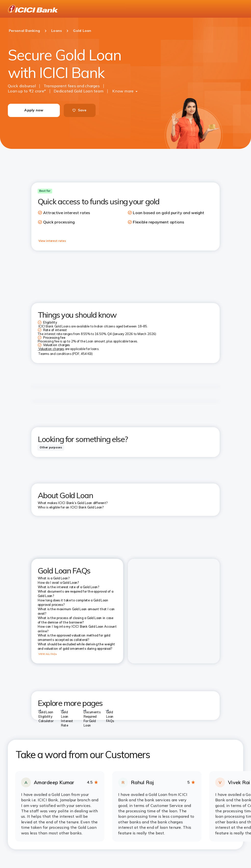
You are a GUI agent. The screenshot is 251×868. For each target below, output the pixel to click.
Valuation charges (51, 349)
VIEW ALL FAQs (48, 654)
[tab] (51, 447)
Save (79, 110)
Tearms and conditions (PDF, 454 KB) (66, 354)
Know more (123, 91)
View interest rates (52, 241)
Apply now (34, 110)
